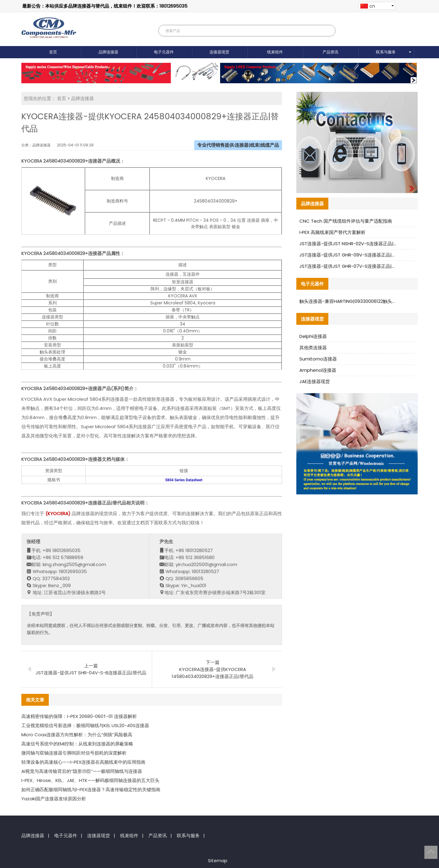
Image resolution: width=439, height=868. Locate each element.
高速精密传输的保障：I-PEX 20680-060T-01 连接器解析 (79, 716)
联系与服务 (386, 52)
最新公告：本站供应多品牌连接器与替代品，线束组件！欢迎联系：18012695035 (105, 6)
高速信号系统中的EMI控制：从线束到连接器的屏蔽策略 (77, 744)
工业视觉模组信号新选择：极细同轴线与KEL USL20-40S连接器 (85, 725)
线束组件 (275, 52)
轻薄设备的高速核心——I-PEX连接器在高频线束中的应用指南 (83, 762)
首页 (53, 52)
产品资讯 (330, 52)
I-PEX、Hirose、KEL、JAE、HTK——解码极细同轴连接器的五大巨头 (90, 780)
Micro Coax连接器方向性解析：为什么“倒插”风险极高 (77, 735)
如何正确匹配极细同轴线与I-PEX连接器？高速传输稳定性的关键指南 (91, 789)
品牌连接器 (108, 52)
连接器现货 (219, 52)
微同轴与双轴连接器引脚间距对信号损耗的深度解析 (74, 753)
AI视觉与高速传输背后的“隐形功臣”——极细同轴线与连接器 (82, 771)
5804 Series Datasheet (184, 480)
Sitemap (218, 861)
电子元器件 (164, 52)
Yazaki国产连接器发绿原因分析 (54, 799)
